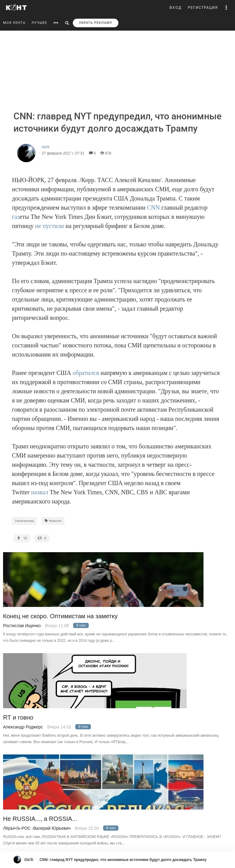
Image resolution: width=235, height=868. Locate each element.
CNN (153, 208)
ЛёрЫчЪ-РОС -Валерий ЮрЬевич (37, 828)
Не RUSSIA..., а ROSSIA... (40, 819)
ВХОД (176, 8)
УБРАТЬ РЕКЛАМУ (96, 23)
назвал (39, 492)
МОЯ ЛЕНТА (14, 23)
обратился (86, 373)
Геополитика (24, 521)
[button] (226, 8)
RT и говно (18, 718)
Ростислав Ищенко (22, 626)
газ (16, 217)
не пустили (50, 226)
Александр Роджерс (23, 727)
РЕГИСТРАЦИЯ (203, 8)
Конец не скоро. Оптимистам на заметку (60, 616)
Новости (53, 521)
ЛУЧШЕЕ (39, 23)
